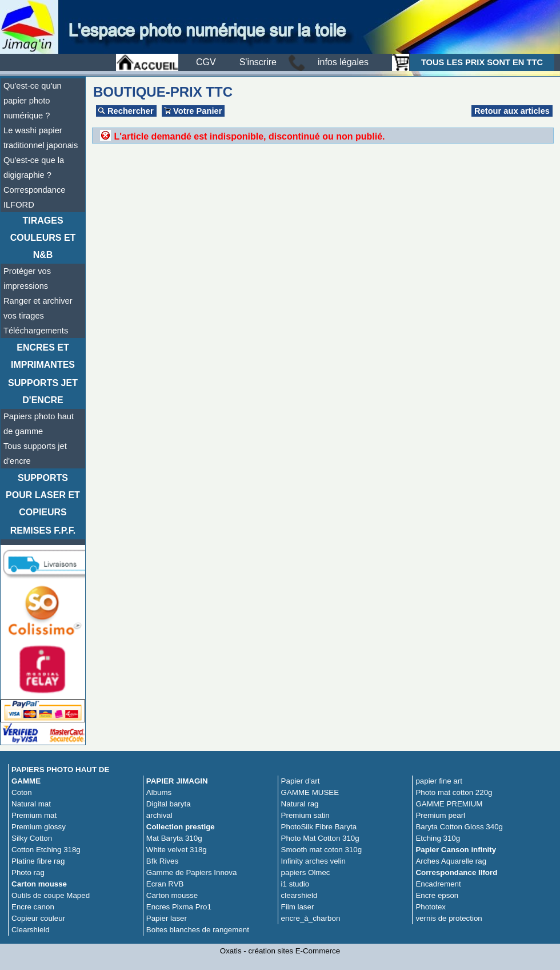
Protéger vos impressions (27, 279)
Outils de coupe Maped (51, 895)
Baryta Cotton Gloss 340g (459, 827)
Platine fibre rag (38, 861)
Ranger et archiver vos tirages (38, 308)
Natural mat (31, 804)
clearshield (299, 895)
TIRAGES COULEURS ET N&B (43, 238)
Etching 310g (438, 838)
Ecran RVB (165, 884)
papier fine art (439, 781)
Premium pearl (440, 815)
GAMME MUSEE (310, 792)
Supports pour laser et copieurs (43, 495)
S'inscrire (258, 62)
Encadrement (438, 884)
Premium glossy (39, 827)
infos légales (343, 62)
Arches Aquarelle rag (451, 861)
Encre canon (33, 907)
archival (159, 815)
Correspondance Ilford (456, 872)
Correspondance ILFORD (34, 197)
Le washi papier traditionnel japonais (41, 138)
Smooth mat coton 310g (322, 850)
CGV (206, 62)
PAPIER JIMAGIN (177, 781)
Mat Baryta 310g (174, 838)
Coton (22, 792)
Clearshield (31, 930)
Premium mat (34, 815)
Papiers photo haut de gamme (39, 424)
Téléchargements (36, 331)
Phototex (431, 907)
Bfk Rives (162, 861)
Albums (159, 792)
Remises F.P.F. (43, 530)
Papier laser (167, 918)
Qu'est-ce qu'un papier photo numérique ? (33, 101)
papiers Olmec (306, 872)
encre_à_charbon (311, 918)
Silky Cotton (32, 838)
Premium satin (305, 815)
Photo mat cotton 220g (454, 792)
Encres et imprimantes (43, 356)
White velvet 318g (177, 850)
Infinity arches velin (313, 861)
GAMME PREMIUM (449, 804)
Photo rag (28, 872)
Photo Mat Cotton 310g (320, 838)
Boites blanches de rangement (198, 930)
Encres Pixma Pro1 (179, 907)
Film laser (298, 907)
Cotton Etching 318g (46, 850)
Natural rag (300, 804)
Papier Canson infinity (456, 850)
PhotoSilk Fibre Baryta (319, 827)
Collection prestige (181, 827)
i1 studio (295, 884)
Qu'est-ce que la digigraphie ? (34, 168)
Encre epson (437, 895)
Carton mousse (39, 884)
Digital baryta (169, 804)
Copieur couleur (38, 918)
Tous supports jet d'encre (35, 454)
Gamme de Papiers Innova (192, 872)
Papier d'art (301, 781)
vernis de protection (449, 918)
